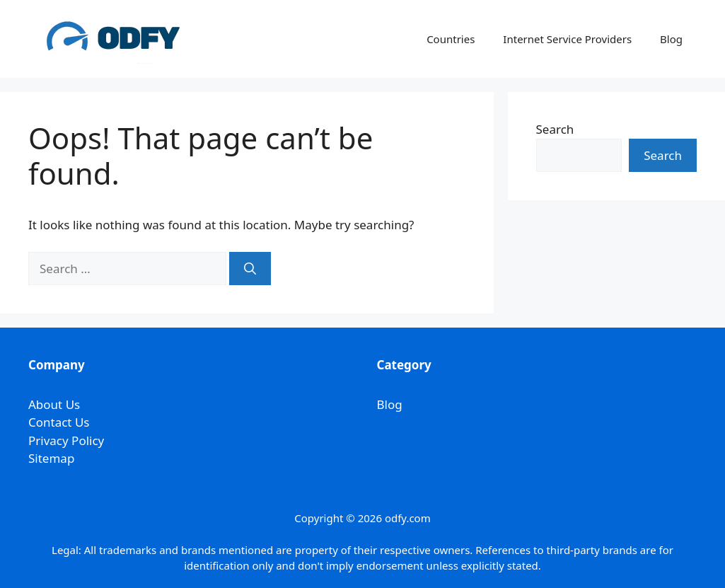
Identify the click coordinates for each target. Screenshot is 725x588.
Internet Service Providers (567, 39)
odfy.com (408, 518)
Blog (671, 39)
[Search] (250, 269)
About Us (54, 404)
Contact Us (59, 422)
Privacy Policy (66, 440)
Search (555, 129)
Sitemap (51, 458)
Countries (451, 39)
